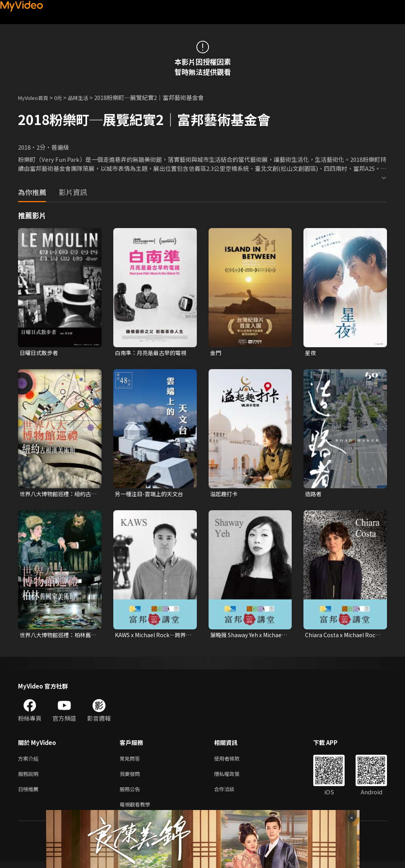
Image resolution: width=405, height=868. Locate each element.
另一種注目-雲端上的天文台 (151, 495)
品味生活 (86, 97)
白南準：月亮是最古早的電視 (153, 353)
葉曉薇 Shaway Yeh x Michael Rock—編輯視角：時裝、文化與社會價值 (246, 637)
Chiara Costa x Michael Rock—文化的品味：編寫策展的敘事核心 (343, 637)
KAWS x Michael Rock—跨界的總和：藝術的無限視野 (153, 637)
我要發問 (131, 778)
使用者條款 (233, 761)
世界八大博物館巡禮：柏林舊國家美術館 (58, 637)
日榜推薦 (30, 794)
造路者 (314, 495)
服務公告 (131, 794)
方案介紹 (30, 761)
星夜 (311, 353)
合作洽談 (231, 794)
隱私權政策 (233, 778)
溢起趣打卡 (225, 495)
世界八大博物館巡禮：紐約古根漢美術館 (58, 495)
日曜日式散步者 (40, 353)
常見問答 (131, 761)
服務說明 (30, 778)
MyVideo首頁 (36, 97)
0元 (64, 97)
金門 (216, 353)
